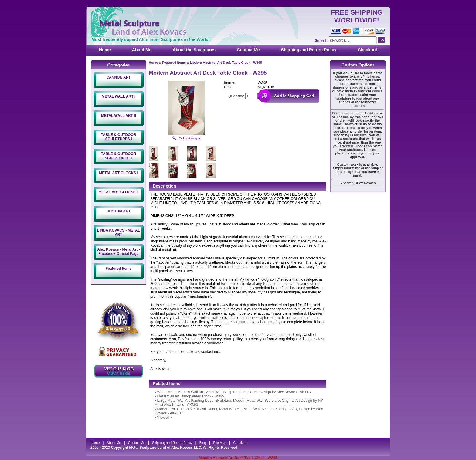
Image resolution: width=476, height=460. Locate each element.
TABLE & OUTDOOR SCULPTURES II (119, 156)
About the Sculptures (194, 50)
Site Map (220, 443)
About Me (142, 50)
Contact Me (248, 50)
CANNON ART (118, 77)
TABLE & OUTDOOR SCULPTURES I (119, 137)
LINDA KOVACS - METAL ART (119, 232)
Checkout (367, 50)
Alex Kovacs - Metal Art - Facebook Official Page (118, 252)
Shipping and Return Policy (309, 50)
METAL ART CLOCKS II (119, 192)
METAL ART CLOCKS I (118, 173)
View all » (165, 418)
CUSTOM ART (119, 211)
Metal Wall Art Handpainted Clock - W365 (191, 396)
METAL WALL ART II (119, 116)
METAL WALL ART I (119, 96)
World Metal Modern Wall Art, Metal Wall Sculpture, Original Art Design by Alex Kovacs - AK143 (234, 392)
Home (105, 50)
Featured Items (119, 269)
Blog (203, 443)
